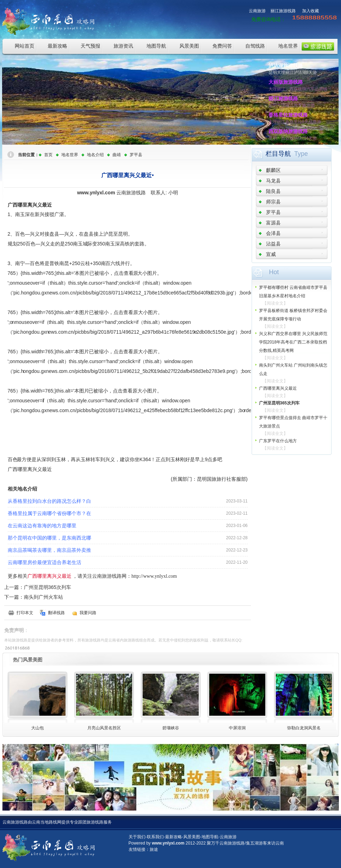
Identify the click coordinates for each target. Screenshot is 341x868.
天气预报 (90, 46)
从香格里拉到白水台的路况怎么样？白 (49, 501)
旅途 (154, 849)
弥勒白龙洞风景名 (304, 728)
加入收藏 (311, 11)
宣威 (271, 254)
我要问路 (88, 613)
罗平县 (136, 155)
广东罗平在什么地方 (278, 441)
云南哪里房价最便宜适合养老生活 (45, 562)
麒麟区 (273, 170)
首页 (48, 155)
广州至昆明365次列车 (47, 587)
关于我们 (137, 837)
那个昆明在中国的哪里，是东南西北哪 (49, 538)
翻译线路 (56, 613)
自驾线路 (255, 46)
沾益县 (273, 244)
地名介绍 (95, 155)
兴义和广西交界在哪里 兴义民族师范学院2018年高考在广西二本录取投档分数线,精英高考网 (293, 342)
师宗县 (273, 202)
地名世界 (288, 46)
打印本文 (25, 613)
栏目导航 (278, 154)
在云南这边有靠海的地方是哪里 (42, 526)
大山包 (37, 728)
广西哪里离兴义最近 (278, 388)
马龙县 (273, 181)
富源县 (273, 223)
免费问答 (222, 46)
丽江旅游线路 (283, 11)
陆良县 (273, 191)
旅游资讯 (123, 46)
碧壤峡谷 (171, 728)
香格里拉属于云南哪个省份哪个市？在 (49, 513)
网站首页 (25, 46)
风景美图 (189, 46)
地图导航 (156, 46)
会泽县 (273, 233)
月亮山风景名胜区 (104, 728)
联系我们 (155, 837)
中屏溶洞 (237, 728)
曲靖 (117, 155)
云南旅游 (257, 11)
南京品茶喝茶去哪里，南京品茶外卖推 (49, 550)
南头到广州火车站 (43, 597)
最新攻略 (57, 46)
